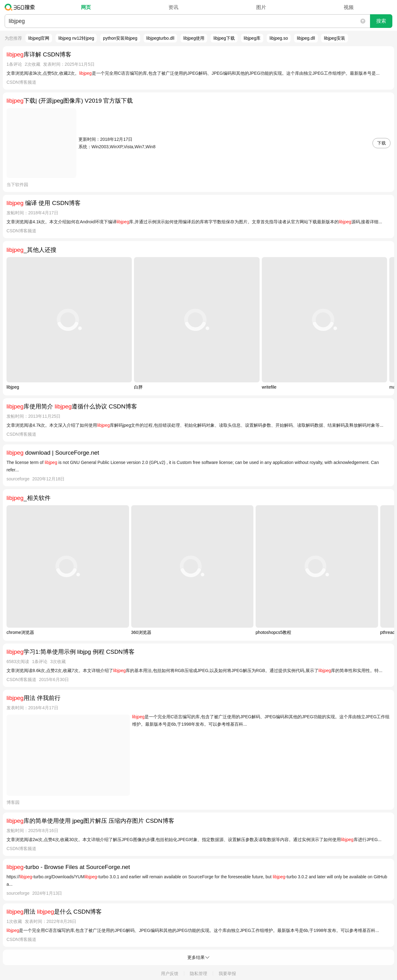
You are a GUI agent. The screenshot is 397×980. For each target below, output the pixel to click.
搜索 (381, 21)
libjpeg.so (279, 38)
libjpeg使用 (194, 38)
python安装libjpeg (120, 38)
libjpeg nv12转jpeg (76, 38)
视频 (349, 7)
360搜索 (21, 7)
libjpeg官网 (39, 38)
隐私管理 (198, 973)
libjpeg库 (252, 38)
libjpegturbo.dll (160, 38)
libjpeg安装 (334, 38)
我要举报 (227, 973)
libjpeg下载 (224, 38)
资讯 (173, 7)
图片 (261, 7)
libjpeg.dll (306, 38)
